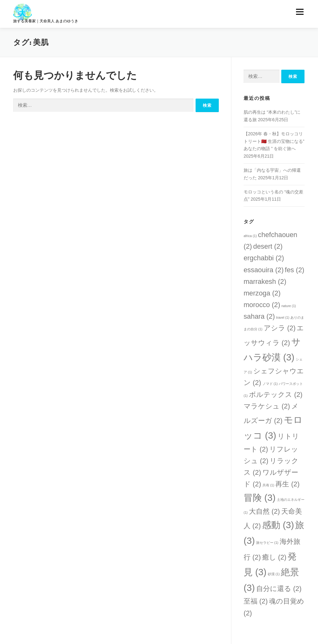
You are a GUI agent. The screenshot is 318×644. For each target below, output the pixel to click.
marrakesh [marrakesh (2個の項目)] (265, 281)
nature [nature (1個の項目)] (288, 306)
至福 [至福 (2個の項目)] (256, 601)
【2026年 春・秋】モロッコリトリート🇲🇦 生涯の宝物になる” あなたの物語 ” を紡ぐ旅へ (274, 141)
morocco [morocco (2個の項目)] (262, 305)
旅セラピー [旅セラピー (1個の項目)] (267, 543)
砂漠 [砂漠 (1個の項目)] (274, 574)
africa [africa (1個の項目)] (250, 236)
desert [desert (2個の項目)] (268, 246)
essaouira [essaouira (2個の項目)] (264, 270)
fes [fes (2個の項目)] (294, 270)
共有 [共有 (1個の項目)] (268, 485)
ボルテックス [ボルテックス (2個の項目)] (276, 395)
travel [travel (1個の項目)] (283, 317)
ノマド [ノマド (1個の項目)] (270, 384)
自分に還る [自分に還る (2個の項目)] (279, 589)
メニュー (300, 12)
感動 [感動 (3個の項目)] (278, 525)
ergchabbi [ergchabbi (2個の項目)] (264, 258)
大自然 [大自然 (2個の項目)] (264, 511)
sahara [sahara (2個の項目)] (259, 316)
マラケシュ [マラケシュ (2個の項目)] (267, 406)
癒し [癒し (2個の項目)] (274, 557)
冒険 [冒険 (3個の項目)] (260, 498)
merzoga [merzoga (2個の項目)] (262, 293)
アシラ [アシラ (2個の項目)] (280, 328)
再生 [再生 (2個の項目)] (287, 484)
